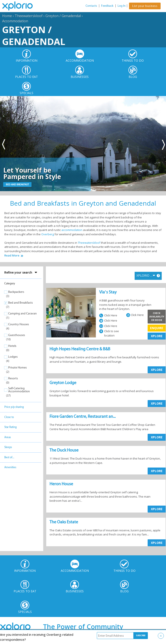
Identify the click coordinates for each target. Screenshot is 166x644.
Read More (12, 256)
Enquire (157, 328)
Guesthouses (17, 335)
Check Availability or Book (157, 317)
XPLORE (157, 336)
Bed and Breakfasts (21, 303)
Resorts (13, 378)
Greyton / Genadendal (63, 16)
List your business (145, 6)
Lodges (13, 357)
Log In (122, 6)
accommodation (72, 230)
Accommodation (15, 21)
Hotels (12, 346)
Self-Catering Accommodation (19, 390)
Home (7, 16)
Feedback (107, 6)
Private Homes (18, 368)
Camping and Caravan (22, 313)
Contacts (91, 6)
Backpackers (16, 292)
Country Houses (19, 324)
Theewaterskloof (29, 16)
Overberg (48, 234)
